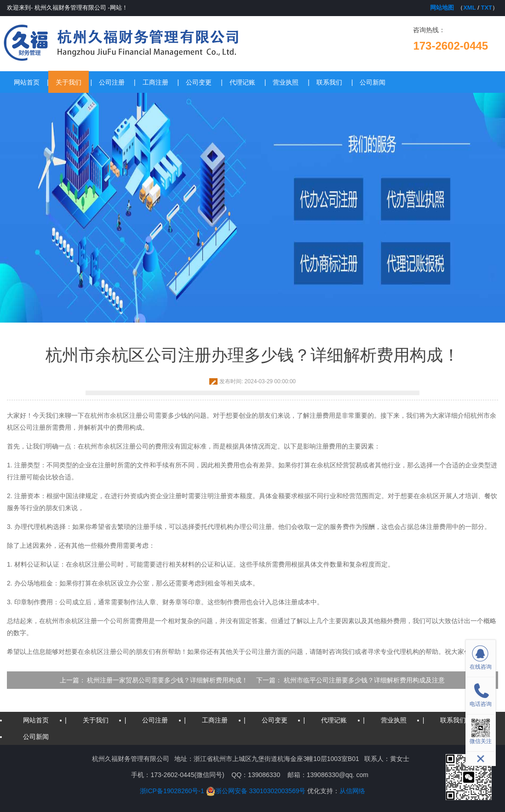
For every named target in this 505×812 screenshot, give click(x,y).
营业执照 (286, 82)
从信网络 (352, 791)
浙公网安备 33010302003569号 (256, 791)
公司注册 (112, 82)
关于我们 (69, 82)
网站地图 (442, 8)
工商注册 (155, 82)
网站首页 (27, 82)
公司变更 (199, 82)
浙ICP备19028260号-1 (172, 791)
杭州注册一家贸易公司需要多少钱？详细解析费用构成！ (167, 680)
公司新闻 (373, 82)
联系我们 (329, 82)
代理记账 (242, 82)
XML (469, 8)
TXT (486, 8)
